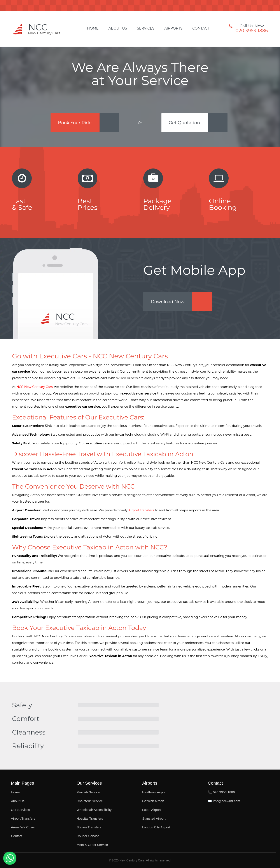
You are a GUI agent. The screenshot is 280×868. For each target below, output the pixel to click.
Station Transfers (89, 827)
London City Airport (156, 827)
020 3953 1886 (252, 31)
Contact (201, 28)
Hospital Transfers (90, 818)
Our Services (20, 810)
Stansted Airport (154, 818)
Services (146, 28)
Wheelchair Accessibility (94, 810)
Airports (173, 28)
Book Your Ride (75, 123)
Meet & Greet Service (92, 845)
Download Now (168, 302)
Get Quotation (185, 123)
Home (93, 28)
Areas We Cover (23, 827)
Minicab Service (88, 792)
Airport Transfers (23, 818)
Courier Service (88, 836)
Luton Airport (151, 810)
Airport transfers (141, 510)
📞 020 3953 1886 (221, 792)
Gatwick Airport (153, 801)
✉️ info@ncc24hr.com (224, 801)
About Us (118, 28)
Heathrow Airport (154, 792)
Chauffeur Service (90, 801)
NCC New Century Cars (35, 387)
